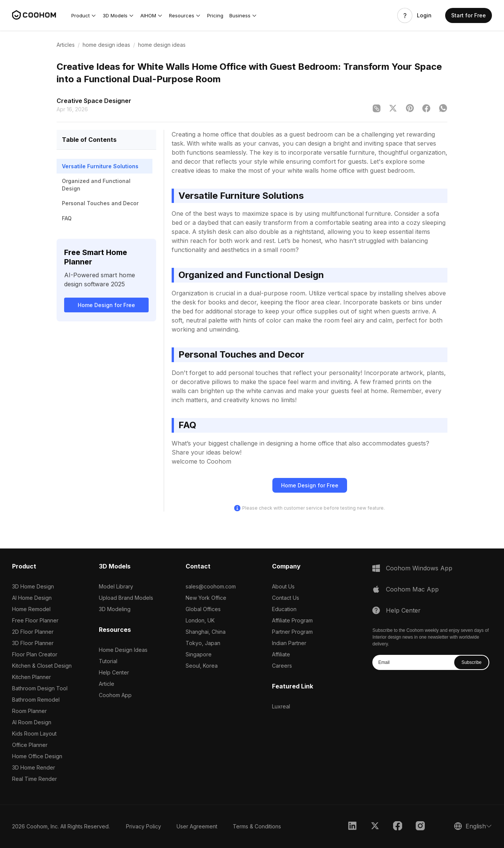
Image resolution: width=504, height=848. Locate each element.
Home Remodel (31, 609)
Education (284, 609)
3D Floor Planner (33, 643)
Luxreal (281, 706)
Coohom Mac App (412, 589)
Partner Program (292, 632)
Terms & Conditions (257, 826)
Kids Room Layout (34, 734)
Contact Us (286, 598)
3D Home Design (33, 586)
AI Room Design (32, 722)
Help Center (114, 672)
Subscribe (471, 662)
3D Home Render (34, 767)
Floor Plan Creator (35, 654)
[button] (84, 15)
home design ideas (106, 45)
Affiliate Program (292, 620)
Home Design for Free (106, 305)
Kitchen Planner (31, 677)
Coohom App (115, 695)
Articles (66, 45)
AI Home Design (32, 598)
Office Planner (30, 745)
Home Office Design (37, 756)
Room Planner (29, 711)
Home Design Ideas (123, 650)
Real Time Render (35, 779)
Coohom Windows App (419, 568)
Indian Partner (289, 643)
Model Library (116, 586)
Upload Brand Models (126, 598)
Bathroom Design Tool (40, 688)
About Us (283, 586)
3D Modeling (115, 609)
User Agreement (197, 826)
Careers (282, 666)
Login (424, 15)
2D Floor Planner (33, 632)
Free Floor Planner (35, 620)
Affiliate (281, 654)
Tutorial (108, 661)
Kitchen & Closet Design (42, 666)
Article (107, 684)
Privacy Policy (144, 826)
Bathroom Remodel (36, 700)
